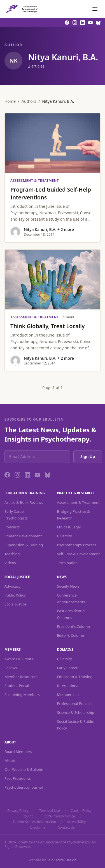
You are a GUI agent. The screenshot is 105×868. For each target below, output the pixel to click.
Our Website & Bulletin (24, 769)
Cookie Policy (81, 811)
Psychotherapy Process (77, 545)
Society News (68, 586)
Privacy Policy (18, 811)
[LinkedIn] (27, 475)
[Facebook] (7, 475)
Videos (10, 563)
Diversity (65, 536)
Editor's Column (71, 635)
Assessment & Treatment (78, 502)
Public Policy (15, 595)
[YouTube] (38, 475)
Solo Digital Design (62, 860)
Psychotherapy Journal (24, 787)
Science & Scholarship (76, 712)
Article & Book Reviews (24, 502)
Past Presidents (18, 778)
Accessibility (76, 822)
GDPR (28, 816)
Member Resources (21, 677)
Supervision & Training (24, 545)
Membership (68, 695)
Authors (29, 101)
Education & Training (75, 677)
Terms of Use (49, 811)
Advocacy (12, 586)
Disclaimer (39, 828)
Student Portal (17, 686)
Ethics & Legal (69, 527)
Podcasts (12, 527)
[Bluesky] (48, 475)
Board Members (18, 752)
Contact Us (66, 828)
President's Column (74, 626)
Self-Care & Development (79, 554)
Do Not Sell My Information (34, 822)
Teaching (12, 554)
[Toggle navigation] (95, 9)
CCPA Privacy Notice (59, 816)
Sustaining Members (22, 695)
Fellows (11, 668)
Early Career (67, 668)
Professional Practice (75, 704)
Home (10, 101)
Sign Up (88, 456)
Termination (67, 563)
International (68, 686)
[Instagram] (17, 475)
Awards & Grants (19, 659)
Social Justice (15, 604)
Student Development (23, 536)
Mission (11, 760)
